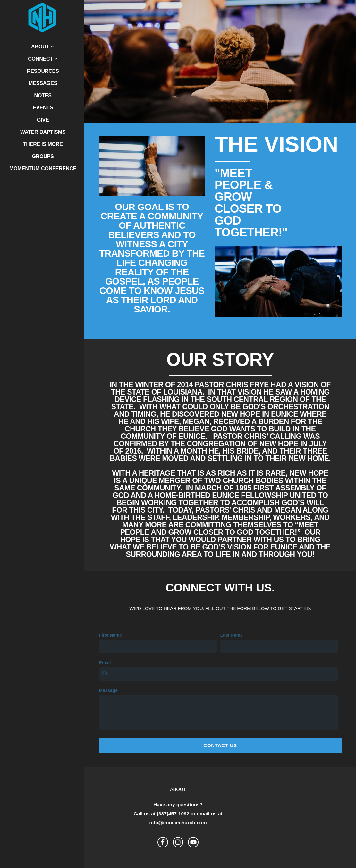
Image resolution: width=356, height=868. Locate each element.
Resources (43, 71)
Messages (43, 83)
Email (105, 663)
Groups (43, 156)
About (42, 47)
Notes (43, 95)
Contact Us (220, 745)
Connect (43, 59)
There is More (43, 144)
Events (43, 108)
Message (108, 690)
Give (43, 120)
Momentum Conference (43, 169)
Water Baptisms (43, 132)
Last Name (232, 635)
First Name (110, 635)
